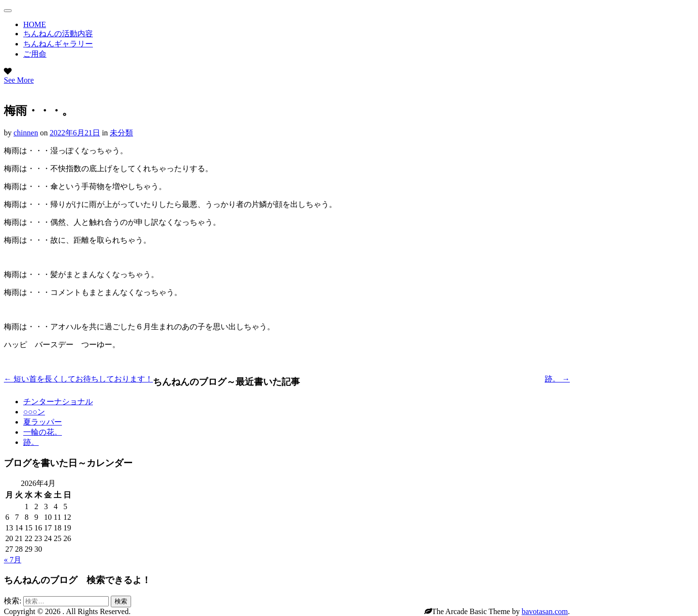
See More (19, 80)
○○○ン (34, 412)
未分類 (121, 133)
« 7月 (13, 560)
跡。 (31, 442)
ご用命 (35, 54)
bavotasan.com (545, 611)
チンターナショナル (58, 402)
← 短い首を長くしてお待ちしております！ (78, 379)
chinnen (26, 133)
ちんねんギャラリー (58, 44)
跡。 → (557, 379)
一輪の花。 (43, 432)
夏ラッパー (43, 422)
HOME (35, 24)
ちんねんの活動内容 (58, 34)
